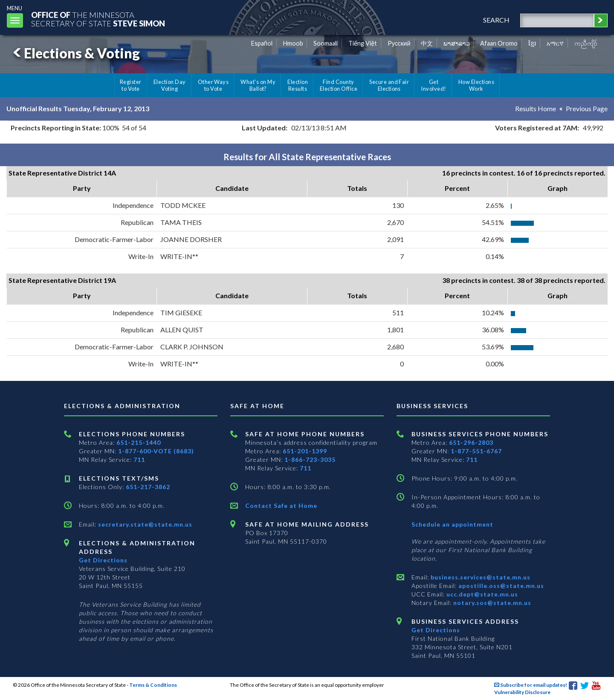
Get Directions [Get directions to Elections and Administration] (103, 560)
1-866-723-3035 (310, 459)
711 (139, 459)
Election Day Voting (170, 85)
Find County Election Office (339, 85)
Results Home (536, 108)
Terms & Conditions (153, 685)
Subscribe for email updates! (531, 685)
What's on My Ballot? (258, 85)
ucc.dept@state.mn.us (481, 594)
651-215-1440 (139, 442)
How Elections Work (476, 85)
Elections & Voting (75, 53)
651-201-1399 (305, 451)
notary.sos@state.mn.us (491, 603)
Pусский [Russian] (399, 43)
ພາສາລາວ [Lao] (457, 43)
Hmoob (293, 43)
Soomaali (326, 43)
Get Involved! (433, 85)
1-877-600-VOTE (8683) (156, 451)
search (496, 20)
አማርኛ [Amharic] (555, 43)
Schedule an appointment (452, 524)
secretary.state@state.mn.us (144, 524)
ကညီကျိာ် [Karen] (586, 43)
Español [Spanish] (262, 43)
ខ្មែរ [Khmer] (532, 43)
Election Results (298, 85)
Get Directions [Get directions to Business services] (436, 630)
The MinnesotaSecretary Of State (98, 19)
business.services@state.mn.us (480, 577)
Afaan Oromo (499, 43)
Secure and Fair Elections (389, 85)
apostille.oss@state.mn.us (500, 586)
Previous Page (587, 108)
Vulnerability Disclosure (522, 692)
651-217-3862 (148, 487)
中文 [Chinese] (427, 43)
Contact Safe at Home (281, 506)
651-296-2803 (471, 442)
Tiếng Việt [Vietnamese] (363, 43)
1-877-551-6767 (476, 451)
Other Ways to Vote (213, 85)
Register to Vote (131, 85)
